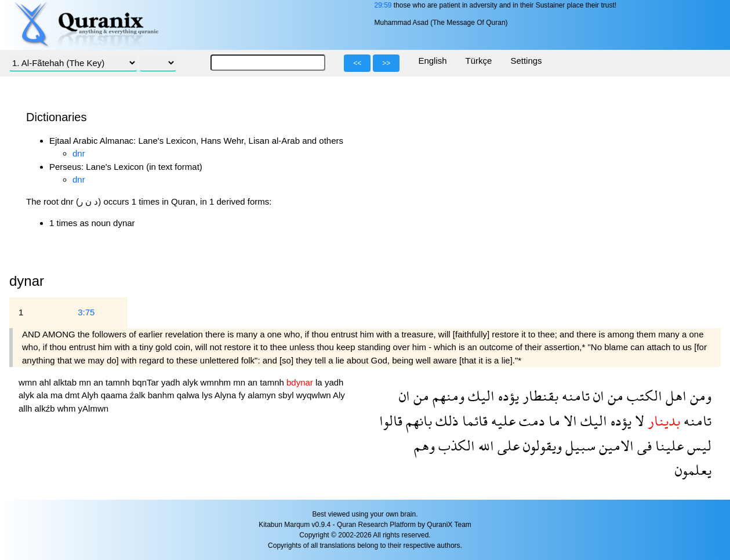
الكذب (455, 446)
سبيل (579, 446)
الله (484, 446)
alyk (192, 382)
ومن (699, 396)
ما (553, 421)
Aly (339, 395)
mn (86, 382)
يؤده (507, 396)
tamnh (119, 382)
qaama (115, 395)
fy (243, 395)
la (320, 382)
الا (569, 421)
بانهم (417, 421)
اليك (480, 396)
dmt (73, 395)
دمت (530, 421)
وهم (424, 446)
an (99, 382)
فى (643, 446)
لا (638, 421)
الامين (615, 446)
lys (208, 395)
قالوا (391, 421)
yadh (172, 382)
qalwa (189, 395)
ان (597, 396)
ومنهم (447, 396)
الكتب (643, 396)
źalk (139, 395)
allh (27, 408)
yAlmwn (94, 408)
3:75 (86, 312)
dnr (79, 153)
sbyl (287, 395)
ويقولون (541, 446)
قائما (473, 421)
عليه (502, 421)
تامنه (574, 396)
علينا (668, 446)
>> (386, 63)
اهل (674, 396)
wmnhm (217, 382)
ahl (46, 382)
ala (43, 395)
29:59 (383, 5)
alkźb (46, 408)
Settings (526, 61)
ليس (698, 446)
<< (357, 63)
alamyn (263, 395)
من (614, 396)
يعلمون (693, 470)
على (507, 446)
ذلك (445, 421)
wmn (29, 382)
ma (58, 395)
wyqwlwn (315, 395)
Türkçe (479, 61)
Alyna (227, 395)
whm (68, 408)
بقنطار (539, 396)
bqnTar (147, 382)
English (432, 61)
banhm (162, 395)
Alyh (91, 395)
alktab (66, 382)
